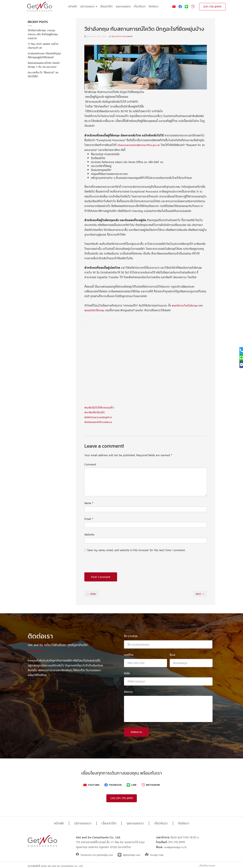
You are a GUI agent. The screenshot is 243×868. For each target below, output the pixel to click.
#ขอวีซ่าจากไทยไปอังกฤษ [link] (186, 305)
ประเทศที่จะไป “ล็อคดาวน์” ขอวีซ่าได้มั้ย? (43, 82)
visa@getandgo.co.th (176, 845)
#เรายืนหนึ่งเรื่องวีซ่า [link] (95, 412)
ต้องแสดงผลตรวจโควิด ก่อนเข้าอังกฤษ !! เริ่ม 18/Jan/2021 (43, 71)
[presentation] (109, 564)
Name (89, 503)
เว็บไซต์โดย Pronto (206, 864)
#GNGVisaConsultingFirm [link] (100, 417)
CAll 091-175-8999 (122, 796)
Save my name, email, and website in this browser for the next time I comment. (136, 550)
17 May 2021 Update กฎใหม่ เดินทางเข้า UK (45, 46)
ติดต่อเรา (153, 6)
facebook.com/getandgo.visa (98, 853)
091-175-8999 (212, 7)
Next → (200, 594)
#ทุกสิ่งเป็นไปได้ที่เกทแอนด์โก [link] (101, 407)
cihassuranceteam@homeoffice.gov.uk (140, 145)
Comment (90, 464)
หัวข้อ (128, 673)
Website (89, 534)
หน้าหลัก (73, 6)
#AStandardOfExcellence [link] (100, 422)
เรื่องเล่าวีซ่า (106, 6)
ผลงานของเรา (123, 6)
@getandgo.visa (135, 853)
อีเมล (172, 655)
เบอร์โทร (130, 655)
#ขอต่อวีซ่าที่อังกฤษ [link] (95, 310)
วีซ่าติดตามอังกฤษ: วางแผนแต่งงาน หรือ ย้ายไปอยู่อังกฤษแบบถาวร (44, 34)
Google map (161, 853)
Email (89, 519)
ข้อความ (128, 692)
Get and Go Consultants (122, 36)
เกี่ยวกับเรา (140, 6)
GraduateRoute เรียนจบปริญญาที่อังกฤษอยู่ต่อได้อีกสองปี (43, 57)
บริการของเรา (89, 6)
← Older (92, 594)
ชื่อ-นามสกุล (132, 636)
